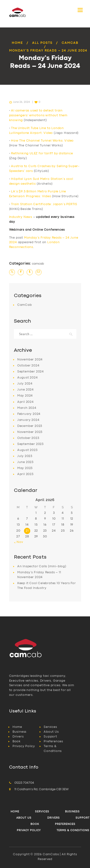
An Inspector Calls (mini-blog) (42, 566)
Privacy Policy (24, 746)
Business (19, 732)
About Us (51, 732)
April (26, 402)
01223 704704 (24, 783)
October (28, 366)
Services (50, 727)
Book (17, 741)
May (25, 396)
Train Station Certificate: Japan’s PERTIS (44, 204)
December (30, 426)
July (25, 384)
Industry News (21, 217)
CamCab (70, 43)
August (28, 378)
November (30, 360)
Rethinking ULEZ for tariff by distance (42, 153)
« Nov (18, 542)
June (26, 390)
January (28, 420)
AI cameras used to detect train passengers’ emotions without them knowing (38, 115)
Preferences (53, 741)
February (29, 414)
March (27, 408)
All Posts (42, 43)
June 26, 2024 (21, 102)
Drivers (18, 737)
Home (17, 43)
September (31, 372)
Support (50, 737)
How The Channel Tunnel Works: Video (42, 141)
